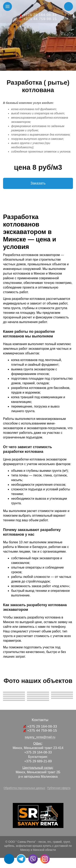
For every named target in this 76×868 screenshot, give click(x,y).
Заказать (38, 183)
